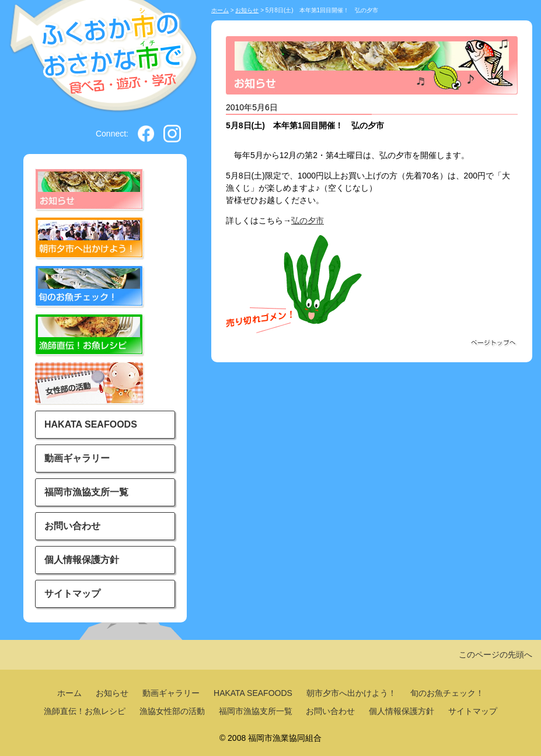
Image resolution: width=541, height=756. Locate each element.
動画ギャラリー (77, 458)
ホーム (220, 10)
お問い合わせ (72, 526)
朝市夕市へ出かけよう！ (351, 693)
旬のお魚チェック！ (447, 693)
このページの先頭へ (495, 654)
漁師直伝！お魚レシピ (85, 711)
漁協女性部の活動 (172, 711)
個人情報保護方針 (82, 560)
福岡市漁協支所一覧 (86, 492)
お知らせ (247, 10)
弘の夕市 (308, 220)
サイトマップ (72, 594)
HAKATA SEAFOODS (91, 424)
